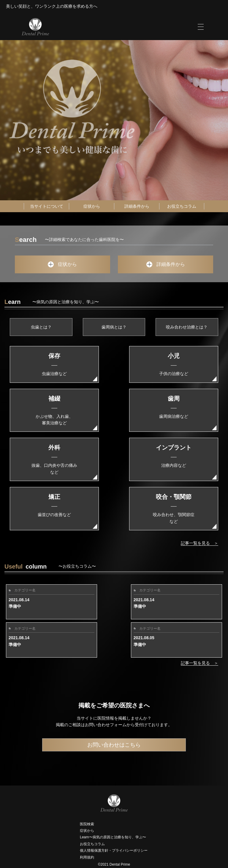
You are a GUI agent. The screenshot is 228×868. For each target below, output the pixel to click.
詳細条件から (137, 206)
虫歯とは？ (41, 327)
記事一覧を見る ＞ (199, 543)
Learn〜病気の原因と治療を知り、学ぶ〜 (113, 837)
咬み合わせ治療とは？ (187, 327)
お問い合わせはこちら (114, 745)
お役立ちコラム (182, 206)
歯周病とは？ (114, 327)
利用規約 (87, 857)
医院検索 (87, 824)
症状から (92, 206)
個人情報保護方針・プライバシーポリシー (114, 850)
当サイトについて (47, 206)
